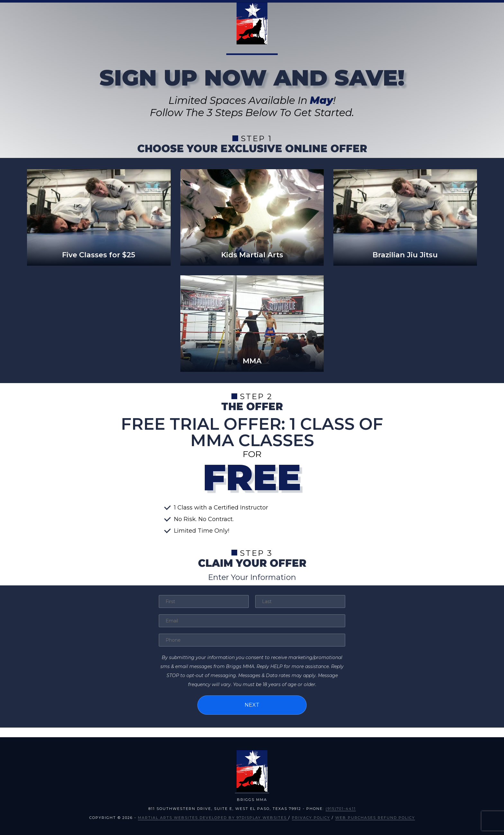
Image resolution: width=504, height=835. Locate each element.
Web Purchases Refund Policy (375, 818)
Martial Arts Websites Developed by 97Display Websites (213, 818)
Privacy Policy (311, 818)
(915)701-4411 (341, 809)
